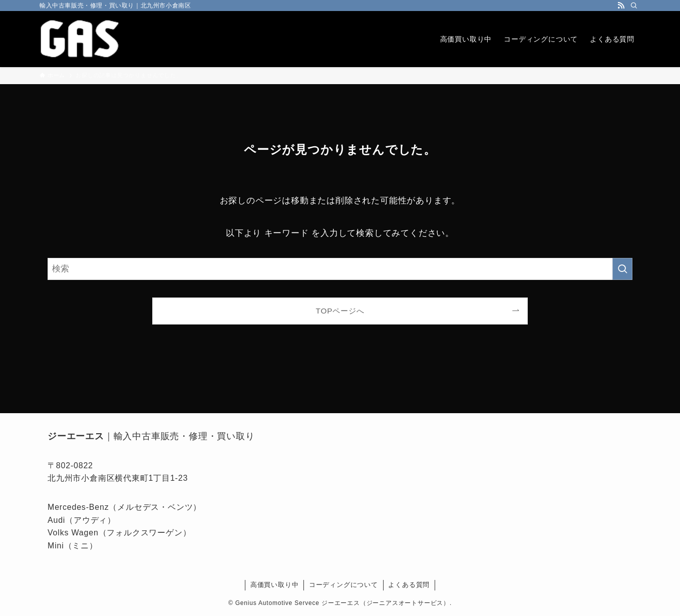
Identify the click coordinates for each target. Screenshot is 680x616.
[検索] (634, 6)
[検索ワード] (340, 269)
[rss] (621, 6)
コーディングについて (344, 585)
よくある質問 (409, 585)
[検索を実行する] (622, 269)
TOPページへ (340, 311)
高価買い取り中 (275, 585)
